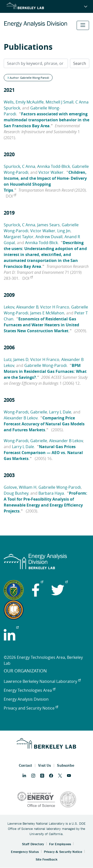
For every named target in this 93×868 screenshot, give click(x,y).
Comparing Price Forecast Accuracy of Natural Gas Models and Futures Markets (44, 424)
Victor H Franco (55, 307)
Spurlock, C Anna (19, 166)
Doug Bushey (16, 493)
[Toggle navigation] (83, 25)
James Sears (48, 225)
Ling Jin (64, 231)
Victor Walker (51, 172)
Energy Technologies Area (30, 690)
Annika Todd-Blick (54, 166)
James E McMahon (47, 313)
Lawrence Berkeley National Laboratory (42, 681)
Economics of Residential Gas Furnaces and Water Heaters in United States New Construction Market (41, 325)
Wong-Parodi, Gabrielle (25, 412)
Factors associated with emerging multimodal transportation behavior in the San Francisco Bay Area (46, 120)
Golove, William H (20, 487)
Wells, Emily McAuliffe (24, 102)
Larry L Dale (60, 412)
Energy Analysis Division (26, 699)
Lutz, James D (16, 359)
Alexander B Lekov (21, 418)
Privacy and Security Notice (31, 708)
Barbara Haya (51, 493)
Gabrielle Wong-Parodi (46, 365)
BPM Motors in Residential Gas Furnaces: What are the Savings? (45, 371)
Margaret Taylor (19, 237)
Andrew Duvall (49, 237)
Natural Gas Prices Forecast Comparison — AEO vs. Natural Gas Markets (43, 453)
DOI (11, 196)
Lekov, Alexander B (21, 307)
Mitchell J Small (60, 102)
